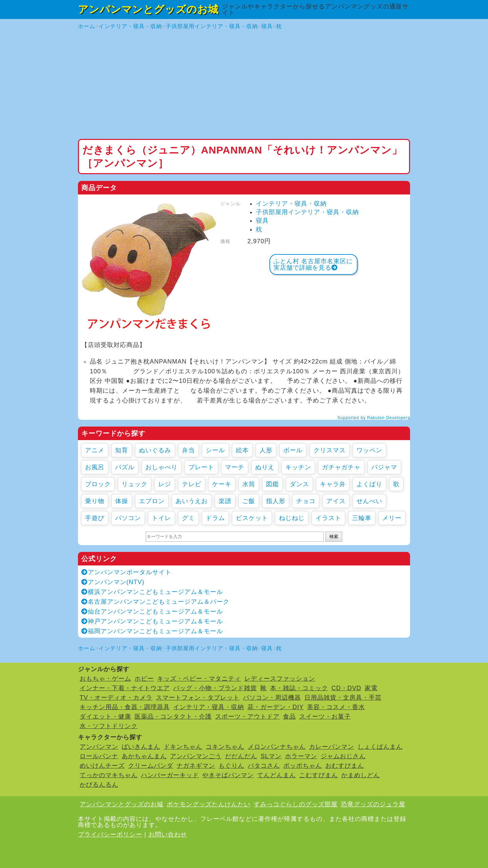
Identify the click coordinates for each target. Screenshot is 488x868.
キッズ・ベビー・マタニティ (199, 679)
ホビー (144, 679)
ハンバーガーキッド (170, 775)
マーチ (235, 467)
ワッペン (369, 450)
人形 (266, 450)
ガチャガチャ (341, 467)
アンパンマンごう (196, 756)
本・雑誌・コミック (299, 688)
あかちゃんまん (144, 756)
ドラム (215, 518)
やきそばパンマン (228, 775)
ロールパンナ (99, 756)
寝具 (267, 26)
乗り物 (95, 501)
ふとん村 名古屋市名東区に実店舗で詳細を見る (313, 264)
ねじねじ (292, 518)
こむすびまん (319, 775)
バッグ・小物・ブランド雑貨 (215, 688)
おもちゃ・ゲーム (105, 679)
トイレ (161, 518)
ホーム (87, 26)
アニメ (95, 450)
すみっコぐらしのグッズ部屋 (296, 804)
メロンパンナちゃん (277, 747)
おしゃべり (161, 467)
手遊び (95, 518)
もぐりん (231, 766)
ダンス (299, 484)
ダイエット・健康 (105, 717)
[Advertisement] (244, 85)
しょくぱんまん (380, 747)
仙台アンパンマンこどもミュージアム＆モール (152, 612)
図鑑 (272, 484)
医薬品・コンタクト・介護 (173, 717)
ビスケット (252, 518)
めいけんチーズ (102, 766)
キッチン (298, 467)
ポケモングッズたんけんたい (209, 804)
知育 (122, 450)
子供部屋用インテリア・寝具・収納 (212, 26)
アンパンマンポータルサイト (126, 572)
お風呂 (95, 467)
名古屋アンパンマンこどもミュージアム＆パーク (155, 602)
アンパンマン (99, 747)
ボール (293, 450)
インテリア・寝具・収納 (130, 26)
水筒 (249, 484)
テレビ (192, 484)
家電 (371, 688)
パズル (125, 467)
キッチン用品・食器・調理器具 (125, 707)
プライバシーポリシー (110, 834)
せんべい (369, 501)
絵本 (242, 450)
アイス (336, 501)
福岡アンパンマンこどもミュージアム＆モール (152, 631)
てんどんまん (277, 775)
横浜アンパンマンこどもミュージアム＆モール (152, 592)
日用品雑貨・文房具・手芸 (343, 698)
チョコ (306, 501)
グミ (188, 518)
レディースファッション (280, 679)
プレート (201, 467)
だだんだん (241, 756)
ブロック (98, 484)
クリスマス (330, 450)
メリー (392, 518)
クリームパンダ (151, 766)
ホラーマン (301, 756)
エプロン (152, 501)
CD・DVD (346, 688)
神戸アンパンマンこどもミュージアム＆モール (152, 621)
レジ (165, 484)
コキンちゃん (225, 747)
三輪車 (362, 518)
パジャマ (384, 467)
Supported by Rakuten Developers (374, 418)
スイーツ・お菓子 (325, 717)
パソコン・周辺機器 (272, 698)
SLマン (271, 756)
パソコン (128, 518)
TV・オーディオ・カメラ (116, 698)
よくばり (369, 484)
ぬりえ (265, 467)
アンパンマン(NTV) (113, 582)
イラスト (328, 518)
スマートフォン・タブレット (198, 698)
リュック (135, 484)
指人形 (276, 501)
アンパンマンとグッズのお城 (148, 9)
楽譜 (225, 501)
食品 (289, 717)
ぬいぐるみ (155, 450)
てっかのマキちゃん (109, 775)
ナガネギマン (196, 766)
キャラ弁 (333, 484)
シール (215, 450)
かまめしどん (361, 775)
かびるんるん (99, 785)
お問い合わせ (168, 834)
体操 (122, 501)
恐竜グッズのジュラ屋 (373, 804)
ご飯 (249, 501)
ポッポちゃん (303, 766)
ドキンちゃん (183, 747)
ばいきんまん (141, 747)
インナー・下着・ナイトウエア (125, 688)
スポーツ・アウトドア (247, 717)
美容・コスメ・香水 (336, 707)
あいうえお (192, 501)
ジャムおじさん (343, 756)
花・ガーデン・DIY (276, 707)
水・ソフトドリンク (109, 726)
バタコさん (264, 766)
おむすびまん (345, 766)
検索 (334, 536)
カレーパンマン (332, 747)
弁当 (188, 450)
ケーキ (222, 484)
